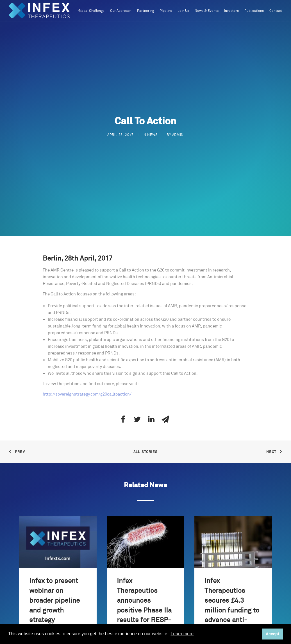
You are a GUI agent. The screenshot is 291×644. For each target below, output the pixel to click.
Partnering (145, 11)
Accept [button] (272, 634)
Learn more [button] (182, 634)
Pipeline (166, 11)
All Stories (145, 452)
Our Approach (121, 11)
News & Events (207, 11)
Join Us (183, 11)
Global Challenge (91, 11)
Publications (254, 11)
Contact (276, 11)
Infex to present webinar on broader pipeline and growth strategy (54, 601)
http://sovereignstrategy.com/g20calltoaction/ (87, 394)
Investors (231, 11)
